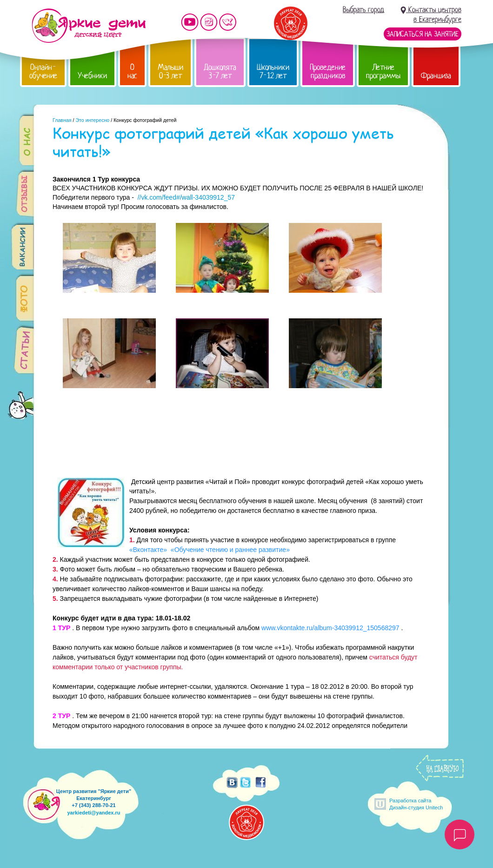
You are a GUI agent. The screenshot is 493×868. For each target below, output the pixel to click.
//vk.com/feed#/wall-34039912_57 (186, 197)
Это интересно (92, 120)
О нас (132, 71)
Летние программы (383, 71)
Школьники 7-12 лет (273, 71)
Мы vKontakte (228, 22)
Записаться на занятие (423, 34)
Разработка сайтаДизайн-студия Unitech (416, 804)
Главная (62, 120)
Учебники (92, 76)
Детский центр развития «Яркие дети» (89, 26)
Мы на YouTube (190, 22)
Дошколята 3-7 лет (220, 71)
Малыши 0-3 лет (170, 71)
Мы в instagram (209, 22)
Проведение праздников (328, 71)
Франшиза (436, 76)
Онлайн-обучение (43, 71)
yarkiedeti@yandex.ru (93, 813)
